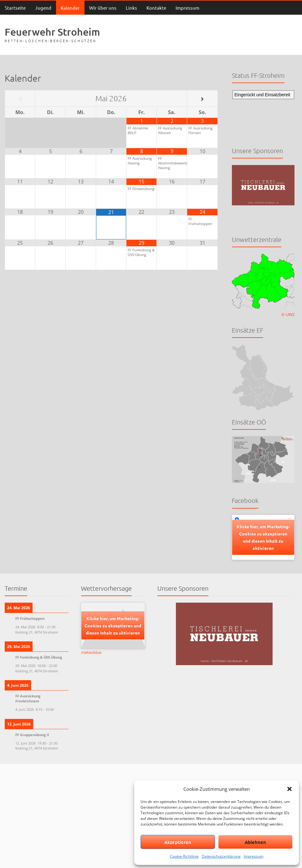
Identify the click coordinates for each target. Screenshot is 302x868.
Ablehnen (255, 842)
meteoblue (91, 652)
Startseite (15, 8)
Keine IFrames (263, 113)
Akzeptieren (178, 842)
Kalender (70, 8)
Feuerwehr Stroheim (52, 32)
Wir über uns (103, 8)
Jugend (43, 8)
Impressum (254, 856)
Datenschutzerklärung (221, 856)
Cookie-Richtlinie (184, 856)
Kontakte (156, 8)
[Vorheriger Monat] (20, 99)
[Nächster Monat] (202, 99)
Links (131, 8)
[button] (289, 789)
